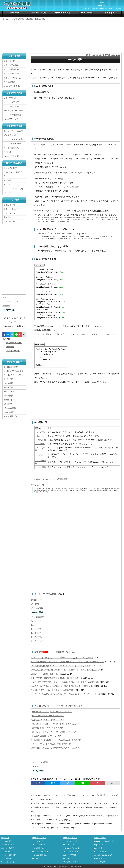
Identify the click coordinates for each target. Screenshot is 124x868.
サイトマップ (9, 213)
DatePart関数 (36, 637)
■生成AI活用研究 (100, 838)
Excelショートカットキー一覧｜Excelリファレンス (54, 732)
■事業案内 (98, 858)
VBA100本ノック (11, 119)
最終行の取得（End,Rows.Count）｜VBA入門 (52, 712)
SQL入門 (7, 185)
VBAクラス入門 (10, 135)
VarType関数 (36, 621)
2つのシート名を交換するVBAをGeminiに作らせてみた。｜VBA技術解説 (62, 658)
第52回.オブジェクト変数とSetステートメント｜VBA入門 (63, 234)
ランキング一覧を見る (72, 706)
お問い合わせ (10, 222)
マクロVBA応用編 (62, 14)
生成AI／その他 (86, 14)
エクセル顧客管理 (11, 148)
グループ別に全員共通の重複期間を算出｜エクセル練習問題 (56, 678)
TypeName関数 (37, 617)
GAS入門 (8, 193)
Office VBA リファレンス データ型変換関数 (49, 479)
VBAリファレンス (11, 156)
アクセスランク (13, 351)
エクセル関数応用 (11, 69)
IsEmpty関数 (40, 440)
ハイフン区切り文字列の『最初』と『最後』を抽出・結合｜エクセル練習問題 (64, 682)
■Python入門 (99, 845)
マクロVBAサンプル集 (13, 139)
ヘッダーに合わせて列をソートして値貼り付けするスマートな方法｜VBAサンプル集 (67, 662)
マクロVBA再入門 (11, 102)
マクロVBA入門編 (38, 14)
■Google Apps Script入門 (103, 855)
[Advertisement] (62, 37)
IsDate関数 (40, 436)
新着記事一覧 (9, 205)
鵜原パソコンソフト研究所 (73, 866)
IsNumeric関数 (37, 608)
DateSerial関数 (37, 641)
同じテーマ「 (41, 594)
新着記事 (42, 652)
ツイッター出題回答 (12, 78)
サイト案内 (110, 14)
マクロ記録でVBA (11, 106)
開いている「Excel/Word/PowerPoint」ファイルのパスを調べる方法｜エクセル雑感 (67, 694)
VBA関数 (52, 594)
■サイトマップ (99, 862)
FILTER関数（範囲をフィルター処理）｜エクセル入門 (56, 724)
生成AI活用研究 (10, 168)
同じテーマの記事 (14, 343)
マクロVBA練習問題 (12, 115)
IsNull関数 (39, 455)
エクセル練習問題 (11, 74)
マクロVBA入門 (10, 98)
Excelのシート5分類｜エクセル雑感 (46, 674)
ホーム (36, 758)
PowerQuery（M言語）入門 (14, 174)
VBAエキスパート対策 (13, 111)
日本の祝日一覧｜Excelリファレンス (48, 716)
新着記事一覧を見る (65, 652)
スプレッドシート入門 (13, 189)
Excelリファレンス (12, 86)
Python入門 (9, 180)
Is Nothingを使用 (96, 215)
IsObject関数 (40, 467)
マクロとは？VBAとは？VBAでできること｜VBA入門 (56, 748)
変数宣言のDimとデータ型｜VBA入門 (48, 720)
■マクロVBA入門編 (39, 838)
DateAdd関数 (36, 629)
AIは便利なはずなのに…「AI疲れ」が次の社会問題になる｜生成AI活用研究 (63, 686)
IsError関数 (40, 444)
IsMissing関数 (36, 600)
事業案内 (7, 217)
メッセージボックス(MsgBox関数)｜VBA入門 (52, 744)
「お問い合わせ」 (104, 795)
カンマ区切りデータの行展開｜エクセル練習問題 (52, 690)
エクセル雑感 (9, 82)
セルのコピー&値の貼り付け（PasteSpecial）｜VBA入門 (57, 740)
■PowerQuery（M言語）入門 (105, 841)
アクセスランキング (44, 706)
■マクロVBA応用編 (70, 838)
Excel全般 (14, 14)
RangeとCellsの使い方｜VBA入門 (47, 736)
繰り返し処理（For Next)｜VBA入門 (48, 728)
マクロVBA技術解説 (12, 144)
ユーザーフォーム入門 (13, 131)
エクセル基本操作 (11, 65)
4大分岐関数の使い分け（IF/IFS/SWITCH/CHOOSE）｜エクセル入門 (60, 666)
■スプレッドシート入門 (103, 852)
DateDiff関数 (36, 633)
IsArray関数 (40, 432)
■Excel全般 (5, 838)
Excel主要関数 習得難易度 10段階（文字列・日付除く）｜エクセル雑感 (61, 670)
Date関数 (34, 625)
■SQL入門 (98, 848)
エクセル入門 (9, 61)
